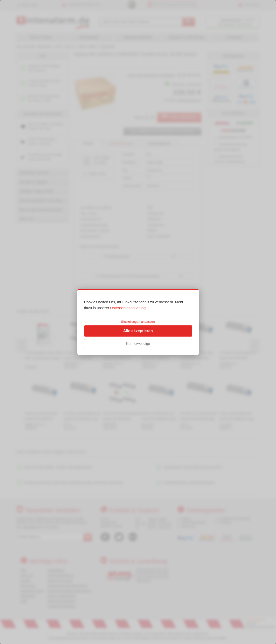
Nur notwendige (138, 344)
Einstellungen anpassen (138, 322)
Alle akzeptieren (138, 331)
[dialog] (138, 322)
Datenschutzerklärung (128, 308)
